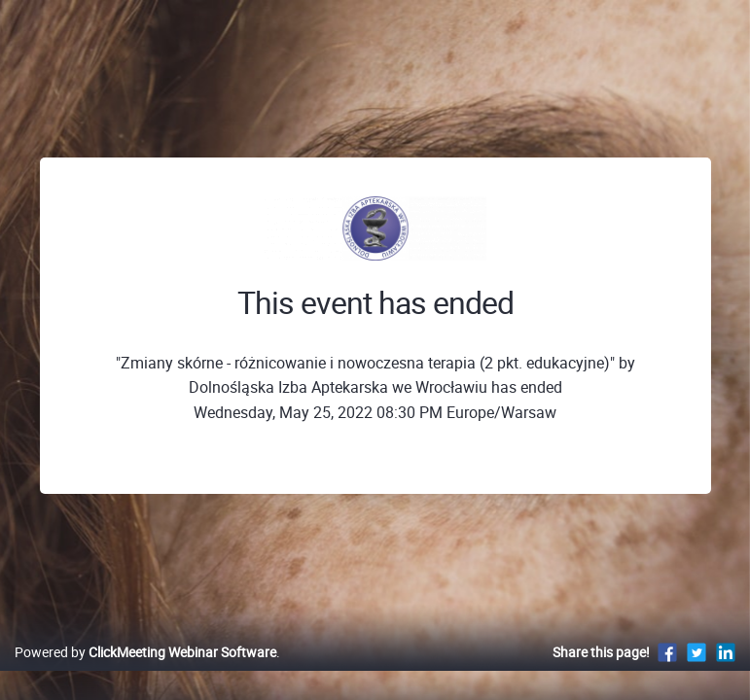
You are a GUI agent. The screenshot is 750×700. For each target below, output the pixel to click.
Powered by (145, 652)
